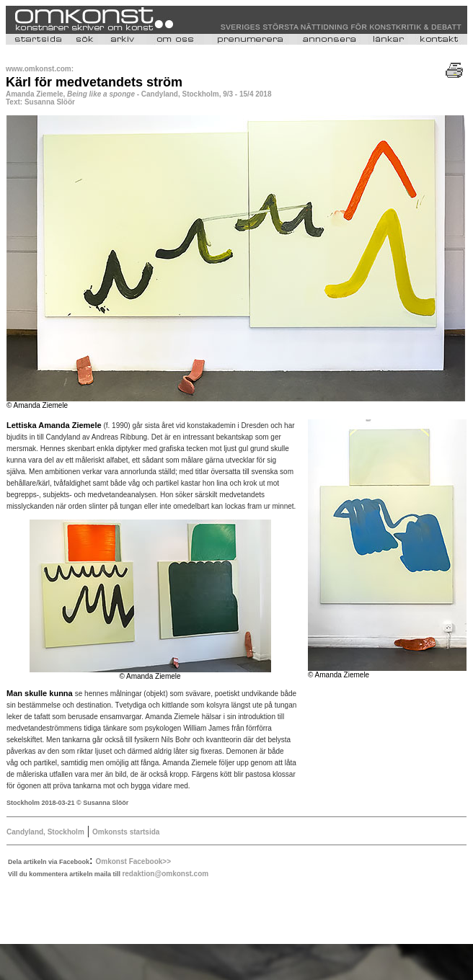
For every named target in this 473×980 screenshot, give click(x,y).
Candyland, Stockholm (45, 832)
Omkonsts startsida (126, 832)
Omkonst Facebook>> (133, 861)
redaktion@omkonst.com (165, 874)
